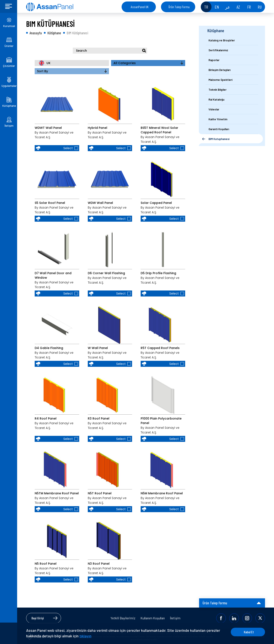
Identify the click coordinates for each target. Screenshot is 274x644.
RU (260, 7)
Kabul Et (249, 632)
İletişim (175, 618)
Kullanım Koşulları (153, 618)
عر (228, 7)
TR (206, 7)
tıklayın (85, 636)
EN (217, 7)
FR (249, 7)
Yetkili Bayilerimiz (123, 618)
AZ (238, 7)
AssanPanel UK (140, 7)
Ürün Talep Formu (179, 7)
